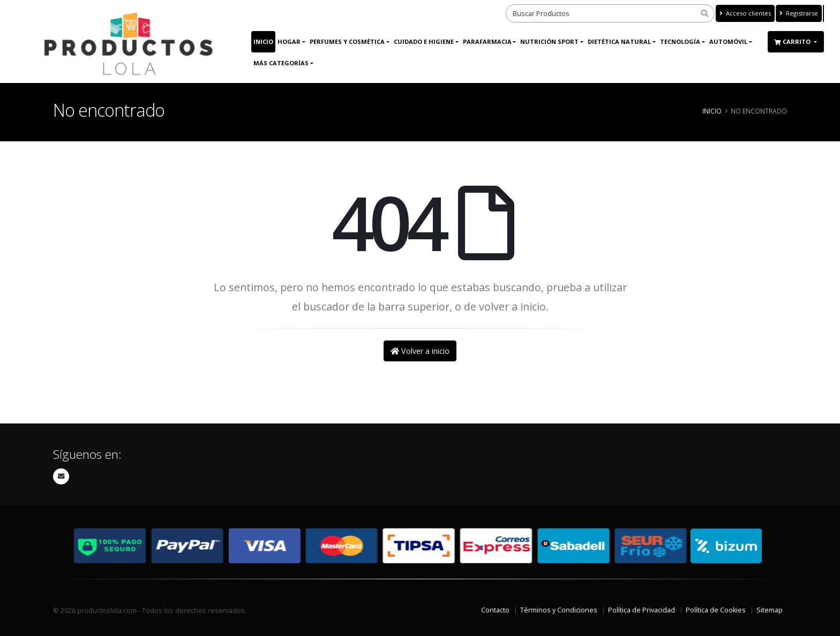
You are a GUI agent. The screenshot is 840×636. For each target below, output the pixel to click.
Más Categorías (281, 63)
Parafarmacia (487, 41)
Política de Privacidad (642, 610)
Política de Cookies (716, 610)
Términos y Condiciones (559, 610)
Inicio (263, 41)
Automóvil (728, 41)
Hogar (289, 41)
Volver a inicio (420, 351)
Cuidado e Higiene (424, 41)
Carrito (793, 41)
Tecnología (680, 41)
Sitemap (770, 610)
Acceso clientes (745, 13)
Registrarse (799, 13)
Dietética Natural (619, 41)
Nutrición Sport (549, 41)
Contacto (495, 610)
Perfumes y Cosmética (347, 41)
